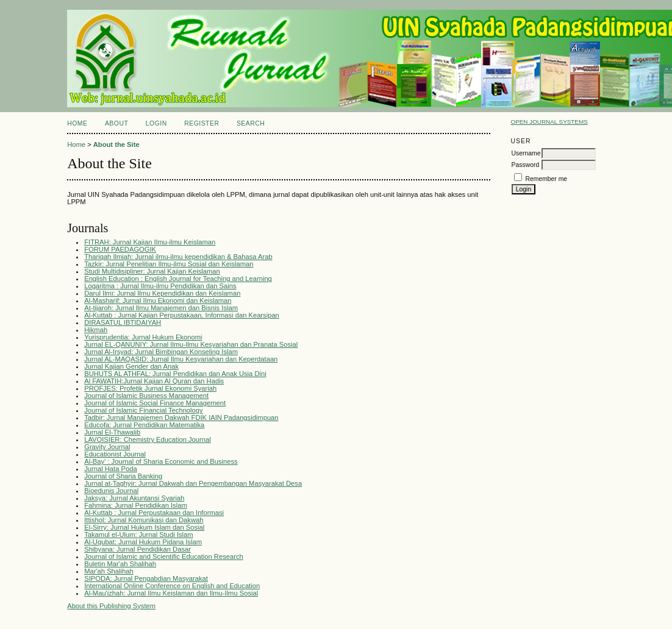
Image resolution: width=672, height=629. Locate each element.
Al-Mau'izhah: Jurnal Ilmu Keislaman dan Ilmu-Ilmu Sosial (171, 593)
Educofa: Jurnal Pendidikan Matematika (144, 425)
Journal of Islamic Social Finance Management (155, 403)
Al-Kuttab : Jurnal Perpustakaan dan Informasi (154, 513)
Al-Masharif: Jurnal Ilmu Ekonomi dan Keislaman (158, 300)
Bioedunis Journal (111, 491)
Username (526, 153)
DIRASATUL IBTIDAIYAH (123, 322)
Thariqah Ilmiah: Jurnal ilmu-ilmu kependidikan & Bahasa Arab (178, 257)
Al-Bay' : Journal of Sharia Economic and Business (161, 461)
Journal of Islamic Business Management (146, 396)
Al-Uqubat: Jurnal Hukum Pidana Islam (143, 542)
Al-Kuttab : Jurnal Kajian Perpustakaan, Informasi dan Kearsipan (182, 315)
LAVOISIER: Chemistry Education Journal (147, 439)
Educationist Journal (115, 454)
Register (202, 123)
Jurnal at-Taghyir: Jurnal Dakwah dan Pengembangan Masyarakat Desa (193, 483)
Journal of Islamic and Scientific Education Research (164, 556)
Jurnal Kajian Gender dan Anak (131, 366)
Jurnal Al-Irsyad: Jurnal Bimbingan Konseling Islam (161, 352)
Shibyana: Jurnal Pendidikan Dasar (138, 549)
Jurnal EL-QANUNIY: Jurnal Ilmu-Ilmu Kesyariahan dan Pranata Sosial (191, 344)
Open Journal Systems (549, 122)
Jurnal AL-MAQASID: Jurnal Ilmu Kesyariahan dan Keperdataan (181, 359)
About (116, 123)
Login (156, 123)
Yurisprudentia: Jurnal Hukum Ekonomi (143, 337)
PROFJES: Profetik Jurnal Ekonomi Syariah (150, 388)
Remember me (546, 179)
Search (251, 123)
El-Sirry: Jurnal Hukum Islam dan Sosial (144, 527)
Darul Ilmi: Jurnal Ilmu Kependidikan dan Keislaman (162, 293)
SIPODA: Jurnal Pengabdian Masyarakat (146, 578)
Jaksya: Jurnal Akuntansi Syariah (134, 498)
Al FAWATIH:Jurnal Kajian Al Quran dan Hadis (154, 381)
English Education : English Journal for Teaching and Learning (178, 279)
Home (77, 123)
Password (526, 165)
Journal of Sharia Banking (123, 476)
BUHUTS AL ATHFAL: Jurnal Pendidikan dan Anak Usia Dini (175, 374)
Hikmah (96, 330)
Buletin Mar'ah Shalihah (120, 564)
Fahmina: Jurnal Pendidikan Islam (136, 505)
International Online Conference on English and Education (172, 586)
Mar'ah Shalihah (109, 571)
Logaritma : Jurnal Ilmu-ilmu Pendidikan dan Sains (160, 286)
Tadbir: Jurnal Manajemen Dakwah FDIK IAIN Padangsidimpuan (181, 418)
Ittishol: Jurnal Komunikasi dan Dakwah (144, 520)
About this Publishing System (111, 606)
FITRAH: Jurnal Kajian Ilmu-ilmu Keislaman (150, 242)
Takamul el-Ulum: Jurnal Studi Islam (138, 535)
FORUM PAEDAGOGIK (120, 249)
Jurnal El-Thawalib (112, 432)
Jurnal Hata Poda (110, 469)
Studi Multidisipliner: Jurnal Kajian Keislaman (152, 271)
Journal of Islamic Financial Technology (143, 410)
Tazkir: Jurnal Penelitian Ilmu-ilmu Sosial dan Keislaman (169, 264)
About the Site (116, 144)
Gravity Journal (107, 447)
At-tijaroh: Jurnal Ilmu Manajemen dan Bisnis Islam (161, 308)
